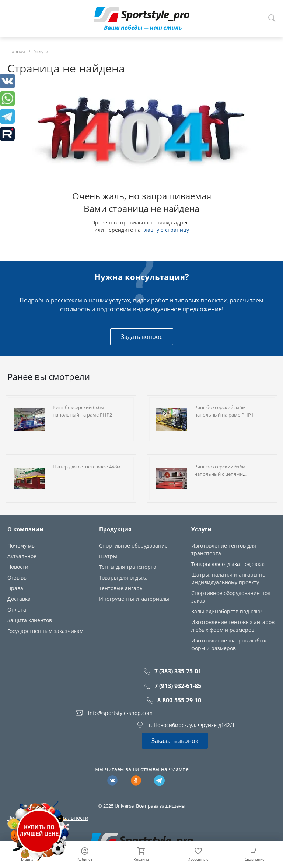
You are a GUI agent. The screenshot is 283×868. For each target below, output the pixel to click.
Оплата (17, 610)
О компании (25, 529)
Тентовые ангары (121, 588)
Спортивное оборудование (133, 545)
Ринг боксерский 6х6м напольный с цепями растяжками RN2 (220, 474)
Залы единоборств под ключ (228, 611)
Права (15, 588)
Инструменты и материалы (134, 599)
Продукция (115, 529)
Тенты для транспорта (128, 567)
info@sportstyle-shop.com (120, 713)
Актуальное (22, 556)
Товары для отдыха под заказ (228, 564)
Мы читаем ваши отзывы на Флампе (142, 769)
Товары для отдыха (123, 578)
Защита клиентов (30, 620)
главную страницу (166, 230)
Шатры (108, 556)
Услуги (201, 529)
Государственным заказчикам (45, 631)
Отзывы (18, 578)
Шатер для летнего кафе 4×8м (87, 467)
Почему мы (22, 545)
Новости (18, 567)
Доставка (19, 599)
